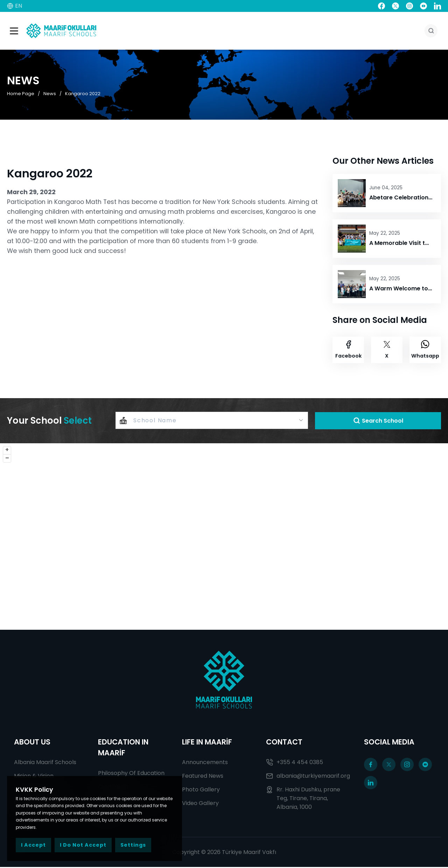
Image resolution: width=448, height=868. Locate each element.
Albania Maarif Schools (45, 763)
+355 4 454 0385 (295, 763)
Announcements (205, 763)
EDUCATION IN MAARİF (123, 748)
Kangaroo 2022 (83, 94)
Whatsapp (425, 350)
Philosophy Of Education (131, 774)
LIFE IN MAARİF (207, 743)
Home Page (21, 94)
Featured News (203, 777)
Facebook (348, 350)
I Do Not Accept (83, 845)
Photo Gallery (201, 791)
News (50, 94)
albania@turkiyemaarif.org (308, 777)
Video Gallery (200, 804)
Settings (133, 845)
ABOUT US (32, 743)
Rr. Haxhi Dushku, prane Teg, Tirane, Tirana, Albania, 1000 (303, 799)
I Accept (33, 845)
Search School (378, 421)
